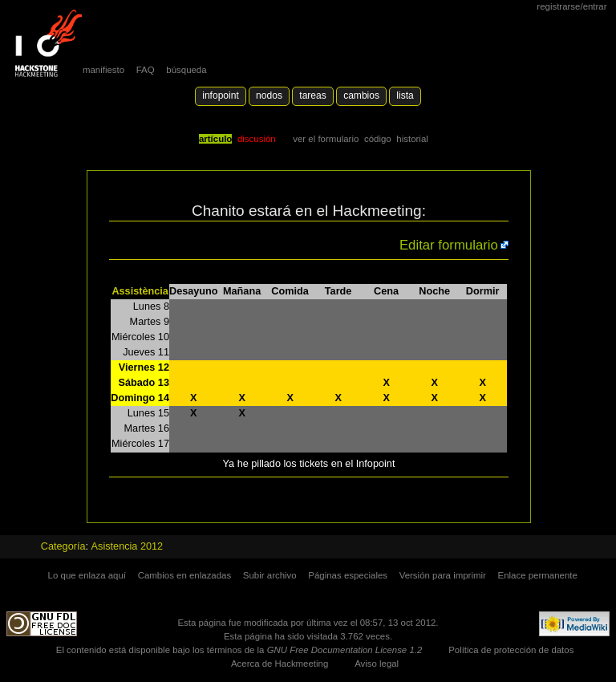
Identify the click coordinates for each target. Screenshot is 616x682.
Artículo (215, 139)
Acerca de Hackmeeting (280, 664)
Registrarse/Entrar (571, 6)
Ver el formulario (326, 139)
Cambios (361, 95)
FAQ (146, 70)
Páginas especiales (348, 575)
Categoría (63, 546)
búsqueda (186, 70)
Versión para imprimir (443, 575)
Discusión (257, 139)
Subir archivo (270, 575)
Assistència (140, 291)
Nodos (269, 95)
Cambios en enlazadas (185, 575)
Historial (412, 139)
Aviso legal (377, 664)
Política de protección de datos (511, 650)
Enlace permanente (538, 575)
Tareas (312, 95)
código (378, 139)
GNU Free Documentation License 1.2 (345, 650)
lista (405, 95)
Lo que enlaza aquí (87, 575)
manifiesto (103, 70)
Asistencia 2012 (128, 546)
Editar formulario (449, 245)
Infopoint (221, 95)
